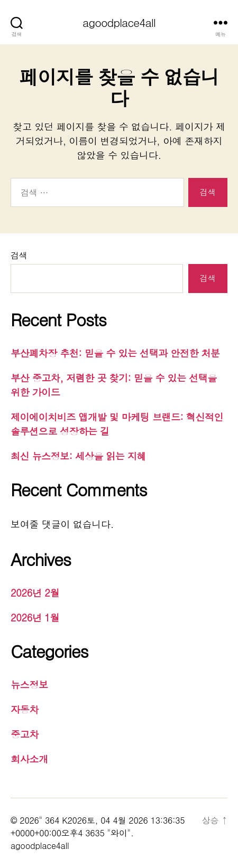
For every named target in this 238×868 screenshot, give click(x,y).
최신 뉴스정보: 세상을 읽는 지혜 (78, 456)
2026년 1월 (35, 617)
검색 (19, 255)
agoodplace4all (119, 22)
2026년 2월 (35, 593)
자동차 (25, 709)
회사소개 (29, 759)
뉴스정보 (29, 685)
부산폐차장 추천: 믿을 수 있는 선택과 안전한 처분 (115, 353)
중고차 (25, 734)
